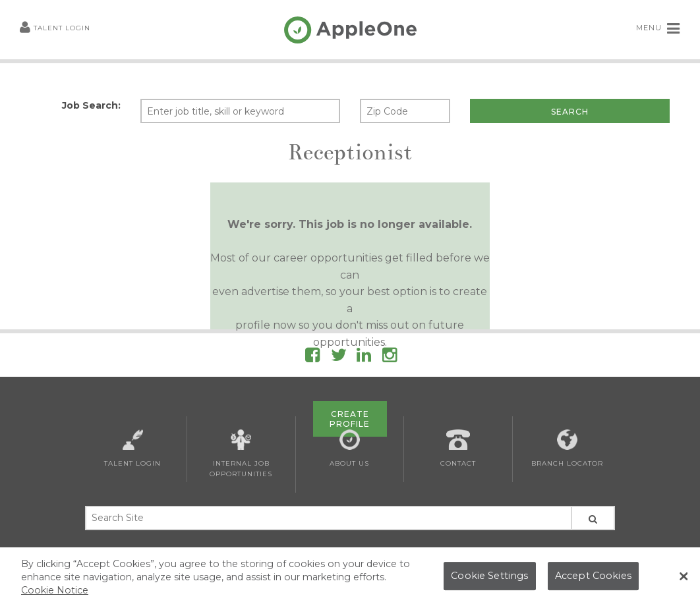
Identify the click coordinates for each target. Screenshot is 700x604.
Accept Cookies (593, 579)
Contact (458, 449)
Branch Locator (567, 449)
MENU (658, 28)
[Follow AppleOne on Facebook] (312, 357)
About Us (349, 449)
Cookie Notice (55, 593)
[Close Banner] (684, 580)
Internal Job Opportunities (241, 454)
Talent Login (55, 29)
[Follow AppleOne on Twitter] (339, 357)
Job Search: (91, 105)
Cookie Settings (489, 579)
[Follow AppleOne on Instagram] (390, 357)
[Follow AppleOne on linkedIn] (364, 357)
